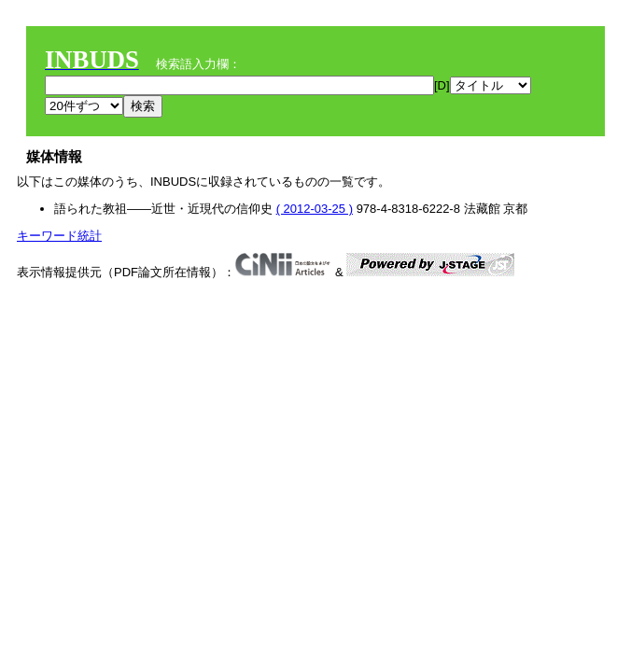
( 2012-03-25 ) (315, 209)
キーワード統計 (59, 236)
